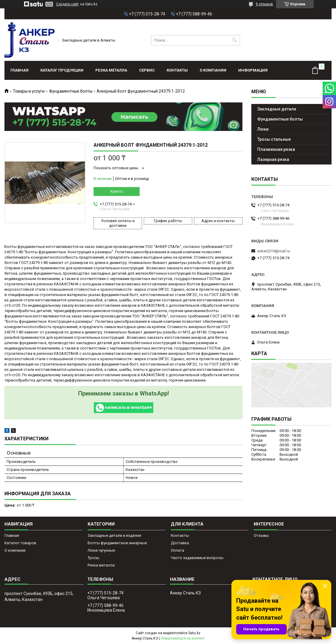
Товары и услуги (29, 91)
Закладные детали (277, 109)
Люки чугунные (101, 550)
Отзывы (261, 535)
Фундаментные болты (71, 91)
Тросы (93, 558)
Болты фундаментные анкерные (117, 543)
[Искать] (235, 40)
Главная (19, 70)
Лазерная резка (273, 159)
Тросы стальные (274, 139)
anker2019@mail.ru (274, 251)
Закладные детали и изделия (114, 535)
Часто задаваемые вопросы (197, 558)
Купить (117, 191)
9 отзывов (264, 4)
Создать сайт (67, 4)
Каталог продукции (62, 70)
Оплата (178, 550)
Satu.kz (194, 633)
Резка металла (111, 70)
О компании (213, 70)
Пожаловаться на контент (183, 638)
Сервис (147, 70)
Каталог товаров (20, 543)
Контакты (177, 70)
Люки (263, 129)
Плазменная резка (276, 149)
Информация (253, 70)
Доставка (180, 543)
